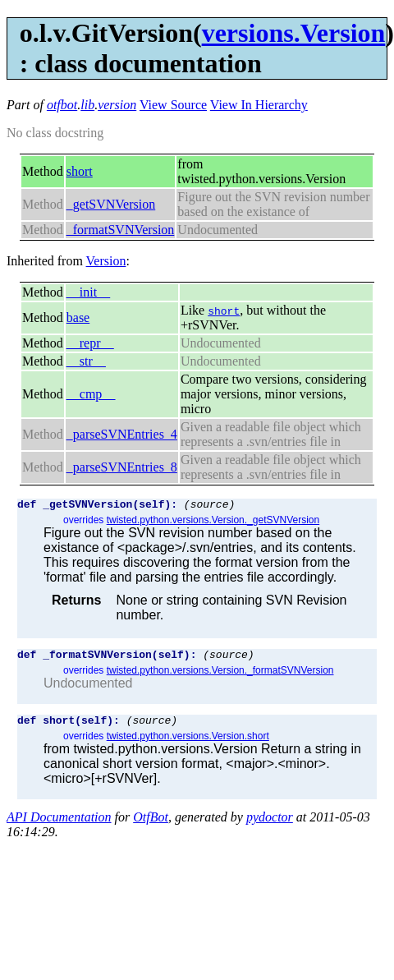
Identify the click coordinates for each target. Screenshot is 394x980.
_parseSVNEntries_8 (122, 467)
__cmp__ (91, 394)
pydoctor (270, 824)
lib (87, 105)
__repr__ (90, 343)
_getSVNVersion (111, 204)
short (80, 171)
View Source (173, 105)
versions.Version (294, 33)
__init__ (88, 292)
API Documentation (59, 824)
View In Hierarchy (259, 105)
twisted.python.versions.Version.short (188, 743)
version (117, 105)
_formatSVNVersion (121, 230)
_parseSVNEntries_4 (122, 434)
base (78, 317)
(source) (209, 506)
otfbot (62, 105)
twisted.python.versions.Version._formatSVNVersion (220, 675)
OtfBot (151, 824)
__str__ (86, 361)
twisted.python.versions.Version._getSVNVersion (213, 522)
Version (106, 261)
